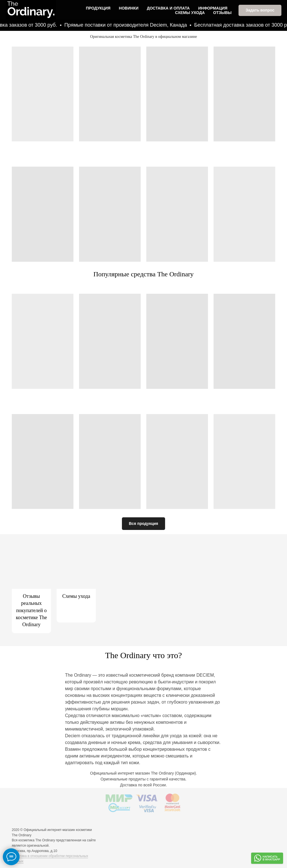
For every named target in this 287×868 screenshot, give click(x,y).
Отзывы (223, 12)
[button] (260, 10)
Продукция (98, 8)
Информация (213, 8)
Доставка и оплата (168, 8)
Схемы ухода (190, 12)
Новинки (129, 8)
